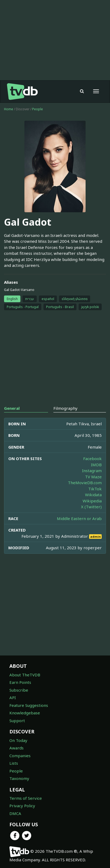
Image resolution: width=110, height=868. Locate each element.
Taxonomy (19, 778)
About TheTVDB (25, 675)
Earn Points (20, 682)
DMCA (15, 813)
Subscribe (19, 690)
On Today (18, 740)
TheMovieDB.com (85, 483)
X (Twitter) (91, 507)
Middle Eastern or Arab (79, 518)
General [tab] (12, 408)
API (13, 698)
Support (17, 721)
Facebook (92, 458)
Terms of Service (26, 798)
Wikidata (93, 495)
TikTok (95, 489)
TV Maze (93, 477)
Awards (16, 748)
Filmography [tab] (65, 408)
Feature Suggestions (29, 705)
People (38, 109)
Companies (20, 756)
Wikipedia (92, 501)
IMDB (96, 465)
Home (9, 109)
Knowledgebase (25, 713)
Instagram (92, 471)
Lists (14, 763)
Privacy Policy (22, 806)
